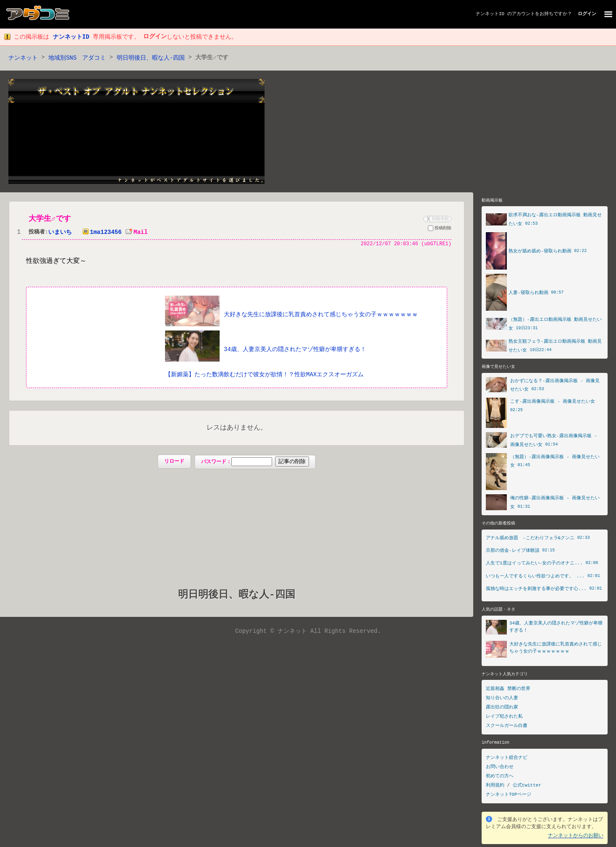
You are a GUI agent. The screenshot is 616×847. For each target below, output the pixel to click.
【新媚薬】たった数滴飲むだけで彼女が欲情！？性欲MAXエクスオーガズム (264, 375)
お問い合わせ (500, 770)
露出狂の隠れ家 (502, 710)
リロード (174, 462)
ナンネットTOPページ (509, 797)
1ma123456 (100, 233)
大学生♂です (50, 219)
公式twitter (527, 788)
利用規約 (495, 788)
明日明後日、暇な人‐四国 (151, 58)
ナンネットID (490, 14)
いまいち (60, 233)
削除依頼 (437, 219)
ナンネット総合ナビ (507, 760)
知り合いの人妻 (502, 701)
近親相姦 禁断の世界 (508, 691)
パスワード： (255, 462)
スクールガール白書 (507, 728)
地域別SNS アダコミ (77, 58)
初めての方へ (500, 779)
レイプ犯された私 (504, 719)
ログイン (587, 14)
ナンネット (23, 58)
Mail (136, 233)
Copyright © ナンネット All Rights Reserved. (308, 632)
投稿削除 (440, 230)
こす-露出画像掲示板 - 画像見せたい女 (553, 403)
